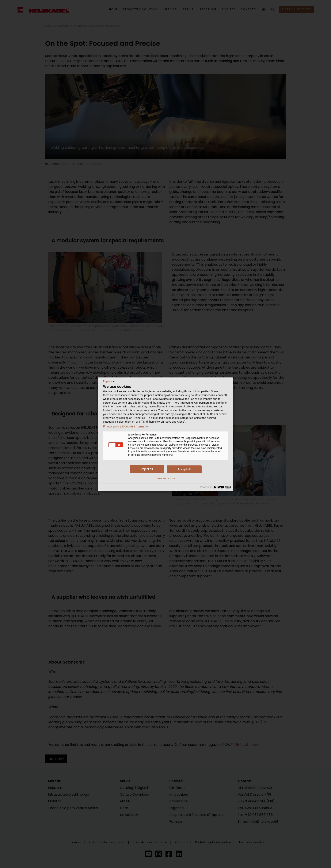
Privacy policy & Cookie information (126, 426)
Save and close (165, 478)
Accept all (184, 469)
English (109, 381)
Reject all (147, 469)
